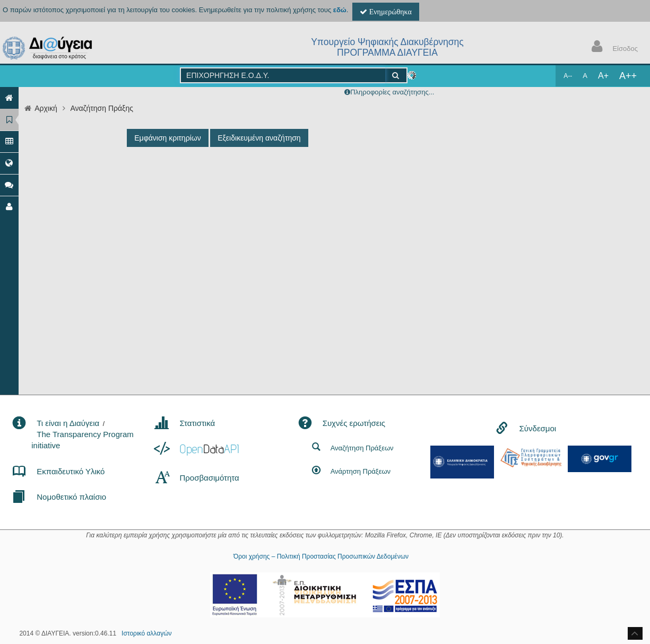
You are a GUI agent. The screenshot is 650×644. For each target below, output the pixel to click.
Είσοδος (612, 47)
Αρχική (46, 108)
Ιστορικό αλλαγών (146, 633)
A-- (568, 76)
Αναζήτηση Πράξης (102, 108)
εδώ (340, 10)
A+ (603, 76)
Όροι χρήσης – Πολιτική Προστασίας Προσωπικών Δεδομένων (321, 556)
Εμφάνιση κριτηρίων (167, 138)
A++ (628, 76)
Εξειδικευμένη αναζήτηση (259, 138)
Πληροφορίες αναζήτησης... (392, 92)
